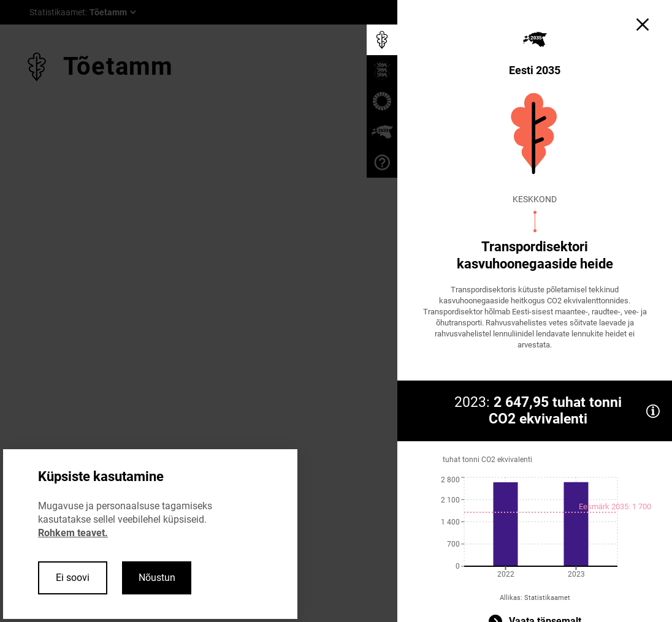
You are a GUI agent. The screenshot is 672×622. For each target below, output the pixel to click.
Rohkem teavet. (73, 533)
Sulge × (138, 283)
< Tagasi (31, 283)
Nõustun (157, 578)
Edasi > (85, 283)
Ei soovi (73, 578)
